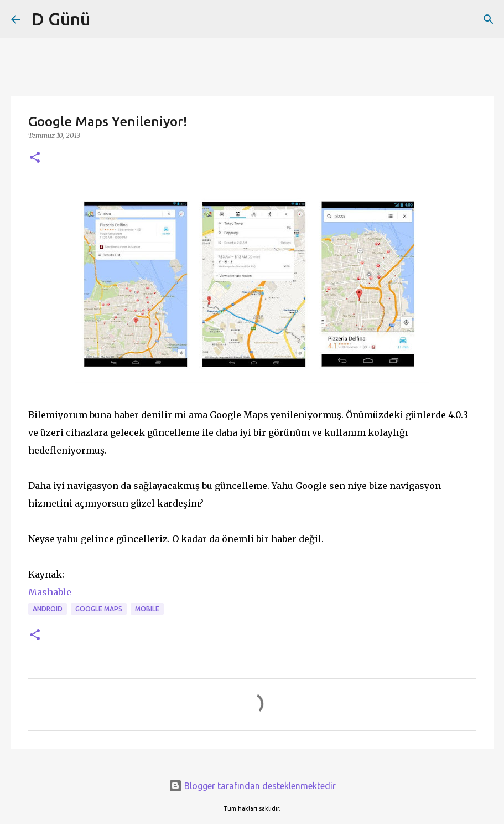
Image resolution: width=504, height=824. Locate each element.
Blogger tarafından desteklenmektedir (252, 786)
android (48, 609)
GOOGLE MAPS (99, 609)
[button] (35, 158)
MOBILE (147, 609)
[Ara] (489, 19)
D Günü (61, 19)
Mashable (50, 592)
